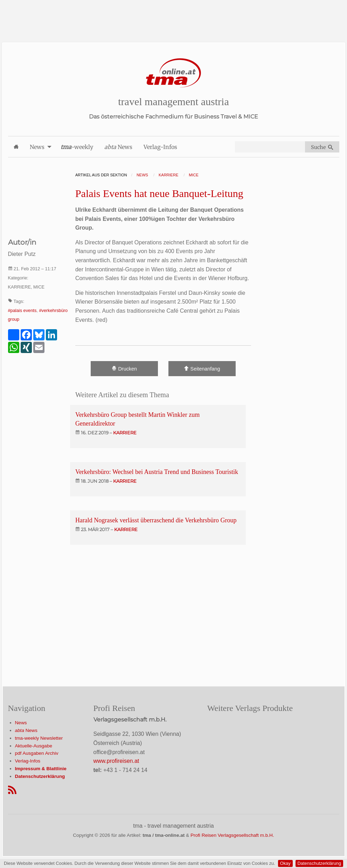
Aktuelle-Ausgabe (34, 746)
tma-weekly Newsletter (39, 738)
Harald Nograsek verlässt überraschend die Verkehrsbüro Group (156, 520)
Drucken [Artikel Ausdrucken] (124, 369)
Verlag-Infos (28, 761)
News (21, 723)
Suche (322, 147)
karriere (125, 433)
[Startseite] (174, 73)
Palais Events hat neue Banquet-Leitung (159, 193)
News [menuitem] (37, 147)
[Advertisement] (174, 16)
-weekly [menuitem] (77, 147)
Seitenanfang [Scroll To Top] (202, 369)
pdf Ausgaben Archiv (37, 753)
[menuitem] (16, 147)
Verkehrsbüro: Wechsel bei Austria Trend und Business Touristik (157, 472)
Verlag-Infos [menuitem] (160, 147)
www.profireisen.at (116, 761)
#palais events (22, 310)
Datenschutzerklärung (319, 863)
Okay (285, 863)
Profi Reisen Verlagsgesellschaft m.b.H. (232, 835)
